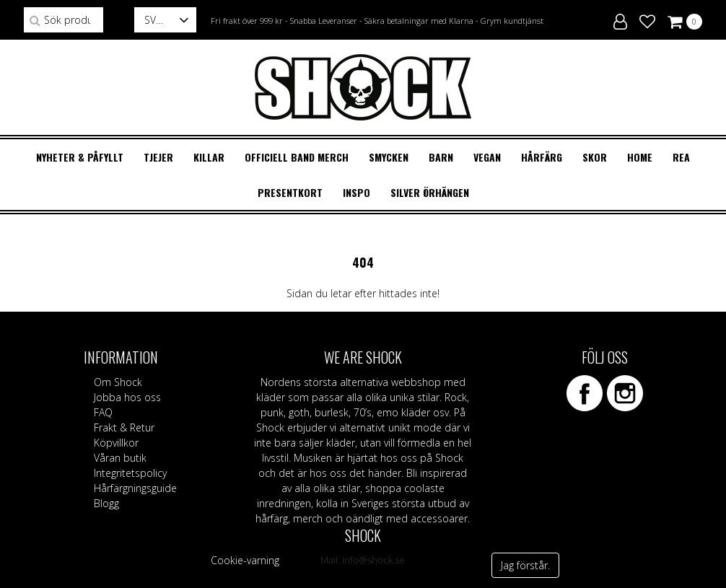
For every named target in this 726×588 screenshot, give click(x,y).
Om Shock (118, 382)
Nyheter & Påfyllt (80, 157)
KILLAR (209, 157)
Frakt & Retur (124, 427)
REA (681, 157)
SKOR (595, 157)
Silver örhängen (430, 192)
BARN (441, 157)
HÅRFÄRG (542, 157)
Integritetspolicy (130, 473)
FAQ (103, 412)
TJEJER (158, 157)
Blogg (106, 503)
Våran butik (120, 458)
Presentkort (290, 192)
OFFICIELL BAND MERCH (297, 157)
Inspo (357, 192)
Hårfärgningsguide (135, 488)
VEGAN (487, 157)
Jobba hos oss (127, 397)
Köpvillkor (116, 443)
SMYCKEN (389, 157)
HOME (640, 157)
